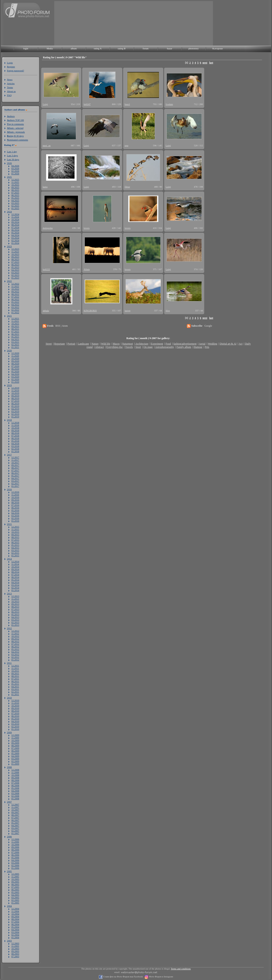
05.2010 (15, 719)
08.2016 (15, 502)
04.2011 (15, 687)
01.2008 (15, 799)
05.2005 (15, 892)
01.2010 (15, 729)
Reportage (60, 344)
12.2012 (15, 631)
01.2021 (15, 347)
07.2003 (15, 956)
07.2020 (15, 366)
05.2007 (15, 823)
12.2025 (15, 179)
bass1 (127, 104)
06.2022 (15, 299)
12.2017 (15, 457)
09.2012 (15, 639)
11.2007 (15, 807)
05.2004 (15, 927)
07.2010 (15, 713)
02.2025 (15, 206)
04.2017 (15, 478)
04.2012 (15, 652)
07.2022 (15, 297)
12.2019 (15, 388)
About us (11, 91)
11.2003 (15, 946)
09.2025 (15, 187)
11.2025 (15, 182)
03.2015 (15, 550)
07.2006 (15, 852)
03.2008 (15, 793)
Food (168, 344)
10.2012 (15, 636)
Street (49, 344)
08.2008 (15, 780)
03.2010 (15, 724)
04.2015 (15, 548)
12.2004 (15, 909)
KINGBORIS (90, 311)
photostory (193, 48)
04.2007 (15, 825)
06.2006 (15, 855)
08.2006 (15, 850)
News (10, 79)
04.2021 (15, 339)
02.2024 (15, 240)
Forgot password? (15, 71)
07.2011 (15, 679)
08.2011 (15, 676)
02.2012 (15, 657)
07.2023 (15, 262)
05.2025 (15, 198)
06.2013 (15, 612)
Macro (116, 344)
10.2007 (15, 810)
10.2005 (15, 879)
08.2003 (15, 954)
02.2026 (15, 171)
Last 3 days (12, 155)
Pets (207, 347)
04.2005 (15, 895)
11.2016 (15, 495)
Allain (87, 269)
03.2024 (15, 238)
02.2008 (15, 796)
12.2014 (15, 561)
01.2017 (15, 486)
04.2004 (15, 930)
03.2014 (15, 585)
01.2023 (15, 278)
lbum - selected (15, 128)
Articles (11, 83)
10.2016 (15, 497)
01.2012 (15, 660)
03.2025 (15, 203)
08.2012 (15, 641)
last (211, 63)
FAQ (9, 95)
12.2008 (15, 770)
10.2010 (15, 706)
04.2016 (15, 513)
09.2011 (15, 673)
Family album (184, 347)
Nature (95, 344)
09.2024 (15, 222)
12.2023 (15, 249)
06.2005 (15, 890)
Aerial (202, 344)
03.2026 (15, 168)
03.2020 (15, 377)
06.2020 (15, 369)
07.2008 (15, 783)
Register (11, 67)
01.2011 (15, 694)
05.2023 (15, 267)
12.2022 (15, 284)
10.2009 (15, 740)
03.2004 (15, 932)
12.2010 (15, 700)
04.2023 (15, 270)
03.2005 (15, 897)
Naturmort (127, 344)
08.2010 (15, 711)
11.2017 (15, 460)
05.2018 (15, 441)
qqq (127, 145)
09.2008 (15, 778)
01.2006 (15, 868)
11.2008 (15, 772)
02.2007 (15, 831)
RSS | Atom (61, 326)
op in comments (15, 124)
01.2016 (15, 521)
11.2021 (15, 321)
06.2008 (15, 785)
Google (208, 326)
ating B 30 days (15, 136)
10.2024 (15, 219)
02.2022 (15, 310)
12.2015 (15, 527)
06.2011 (15, 681)
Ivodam (169, 104)
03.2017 (15, 481)
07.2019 (15, 401)
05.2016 (15, 510)
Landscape (83, 344)
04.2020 (15, 374)
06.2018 (15, 438)
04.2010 (15, 721)
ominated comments (18, 140)
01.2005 (15, 903)
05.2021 (15, 337)
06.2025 (15, 195)
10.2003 (15, 949)
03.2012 (15, 654)
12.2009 (15, 735)
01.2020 (15, 382)
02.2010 (15, 726)
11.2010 (15, 703)
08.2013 (15, 607)
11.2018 (15, 425)
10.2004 (15, 914)
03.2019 (15, 411)
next (205, 63)
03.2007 (15, 828)
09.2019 (15, 396)
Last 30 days (13, 159)
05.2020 (15, 371)
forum (146, 48)
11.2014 (15, 564)
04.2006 (15, 860)
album (74, 48)
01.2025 (15, 208)
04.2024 (15, 235)
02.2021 (15, 345)
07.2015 (15, 540)
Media (50, 48)
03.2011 (15, 689)
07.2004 (15, 922)
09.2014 (15, 569)
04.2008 (15, 791)
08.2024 (15, 225)
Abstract (99, 347)
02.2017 (15, 483)
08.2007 (15, 815)
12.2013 (15, 596)
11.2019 (15, 390)
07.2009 (15, 748)
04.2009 (15, 756)
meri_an (47, 145)
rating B (122, 48)
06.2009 (15, 751)
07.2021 (15, 331)
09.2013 (15, 604)
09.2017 (15, 465)
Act (241, 344)
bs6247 (87, 104)
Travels (129, 347)
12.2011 (15, 666)
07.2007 (15, 818)
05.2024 (15, 233)
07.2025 (15, 193)
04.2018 (15, 443)
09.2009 (15, 743)
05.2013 (15, 614)
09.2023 (15, 257)
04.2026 (15, 166)
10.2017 (15, 462)
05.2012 (15, 649)
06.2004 (15, 924)
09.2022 (15, 292)
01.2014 (15, 590)
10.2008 (15, 775)
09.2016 (15, 500)
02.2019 (15, 414)
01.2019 (15, 417)
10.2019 (15, 393)
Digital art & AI (228, 344)
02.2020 (15, 379)
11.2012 (15, 633)
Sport (138, 347)
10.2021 (15, 324)
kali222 (46, 269)
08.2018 (15, 433)
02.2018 (15, 449)
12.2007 (15, 804)
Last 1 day (12, 152)
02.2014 (15, 588)
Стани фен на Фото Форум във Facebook (123, 977)
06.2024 (15, 230)
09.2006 (15, 847)
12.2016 (15, 492)
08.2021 (15, 329)
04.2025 (15, 200)
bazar (170, 48)
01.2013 (15, 625)
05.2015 (15, 545)
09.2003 (15, 951)
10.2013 (15, 601)
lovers (87, 228)
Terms (10, 87)
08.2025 (15, 190)
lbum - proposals (16, 132)
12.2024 (15, 214)
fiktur (127, 187)
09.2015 (15, 535)
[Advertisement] (81, 23)
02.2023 (15, 275)
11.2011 (15, 668)
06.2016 (15, 508)
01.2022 (15, 312)
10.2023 (15, 254)
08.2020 (15, 364)
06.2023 (15, 265)
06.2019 (15, 404)
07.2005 (15, 887)
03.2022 (15, 307)
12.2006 (15, 839)
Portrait (71, 344)
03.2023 (15, 273)
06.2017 (15, 473)
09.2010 (15, 708)
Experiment (157, 344)
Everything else (115, 347)
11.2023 (15, 252)
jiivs (168, 311)
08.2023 (15, 259)
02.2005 (15, 900)
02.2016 (15, 518)
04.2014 (15, 582)
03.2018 (15, 446)
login (26, 48)
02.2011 (15, 692)
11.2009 (15, 738)
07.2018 (15, 436)
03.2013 (15, 620)
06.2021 (15, 334)
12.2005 (15, 874)
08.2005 (15, 884)
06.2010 (15, 716)
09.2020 (15, 361)
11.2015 (15, 529)
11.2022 (15, 286)
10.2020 (15, 358)
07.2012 (15, 644)
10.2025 (15, 185)
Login (10, 63)
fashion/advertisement (185, 344)
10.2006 (15, 844)
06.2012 (15, 647)
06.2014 (15, 577)
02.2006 (15, 865)
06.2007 (15, 820)
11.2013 (15, 599)
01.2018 (15, 451)
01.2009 (15, 764)
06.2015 (15, 542)
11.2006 (15, 842)
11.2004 (15, 911)
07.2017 (15, 470)
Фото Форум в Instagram (161, 977)
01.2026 (15, 174)
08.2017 (15, 468)
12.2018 (15, 423)
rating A (98, 48)
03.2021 (15, 342)
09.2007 (15, 812)
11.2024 (15, 217)
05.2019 (15, 406)
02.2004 (15, 935)
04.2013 (15, 617)
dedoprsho (48, 228)
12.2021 (15, 318)
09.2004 (15, 916)
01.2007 (15, 833)
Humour (198, 347)
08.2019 (15, 398)
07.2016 (15, 505)
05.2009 (15, 753)
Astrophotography (164, 347)
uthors (11, 116)
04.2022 (15, 305)
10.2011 (15, 671)
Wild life (106, 344)
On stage (148, 347)
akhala (46, 311)
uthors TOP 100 (15, 120)
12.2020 (15, 353)
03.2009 (15, 759)
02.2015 (15, 553)
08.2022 (15, 294)
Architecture (142, 344)
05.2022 (15, 302)
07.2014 (15, 575)
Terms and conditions (181, 969)
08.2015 (15, 537)
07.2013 (15, 609)
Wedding (213, 344)
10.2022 (15, 289)
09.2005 (15, 882)
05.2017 (15, 476)
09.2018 (15, 430)
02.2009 (15, 761)
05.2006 (15, 857)
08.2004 (15, 919)
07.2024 (15, 227)
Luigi (45, 104)
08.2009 (15, 745)
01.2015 (15, 556)
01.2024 (15, 243)
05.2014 (15, 580)
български (218, 48)
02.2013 (15, 622)
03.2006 (15, 863)
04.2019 (15, 409)
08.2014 (15, 572)
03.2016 (15, 516)
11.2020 (15, 356)
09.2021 (15, 326)
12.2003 (15, 943)
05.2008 (15, 788)
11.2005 (15, 876)
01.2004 (15, 937)
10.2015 (15, 532)
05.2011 (15, 684)
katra (45, 187)
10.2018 (15, 428)
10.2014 (15, 567)
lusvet (127, 311)
